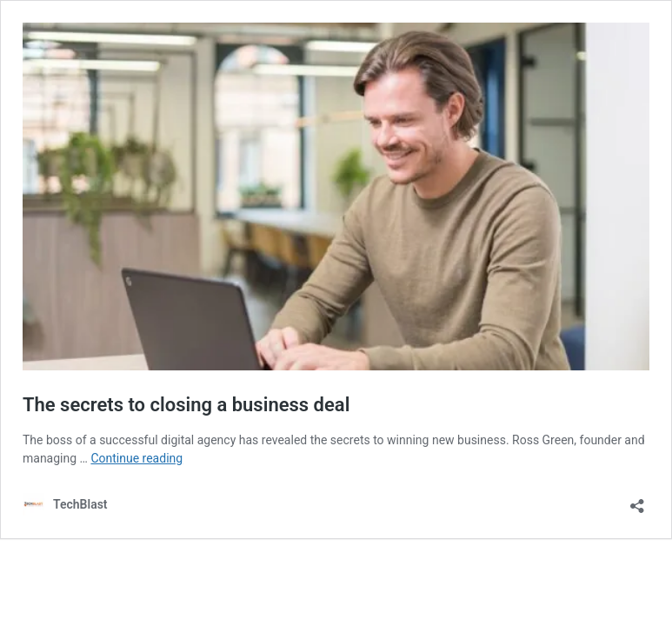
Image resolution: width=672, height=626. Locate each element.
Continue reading (136, 458)
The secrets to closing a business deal (186, 405)
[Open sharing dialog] (637, 500)
